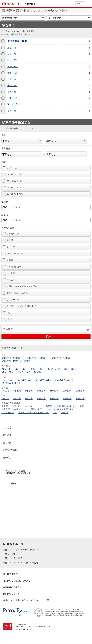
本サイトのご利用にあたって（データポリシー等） (27, 600)
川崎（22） (13, 67)
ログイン (80, 4)
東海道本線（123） (18, 41)
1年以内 (5, 391)
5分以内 (17, 398)
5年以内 (17, 391)
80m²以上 (39, 372)
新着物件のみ (11, 234)
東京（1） (12, 48)
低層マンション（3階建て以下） (20, 286)
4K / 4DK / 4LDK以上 (14, 194)
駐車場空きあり (12, 267)
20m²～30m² (21, 369)
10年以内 (41, 391)
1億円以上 (27, 361)
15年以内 (54, 391)
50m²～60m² (70, 369)
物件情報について (11, 594)
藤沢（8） (12, 92)
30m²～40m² (37, 369)
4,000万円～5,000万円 (37, 358)
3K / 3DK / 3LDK (12, 188)
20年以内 (67, 391)
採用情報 (12, 483)
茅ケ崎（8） (13, 104)
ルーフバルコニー (13, 253)
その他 (7, 457)
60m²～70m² (7, 372)
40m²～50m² (54, 369)
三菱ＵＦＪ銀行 (10, 554)
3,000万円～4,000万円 (12, 358)
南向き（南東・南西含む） (17, 293)
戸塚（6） (12, 79)
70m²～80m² (24, 372)
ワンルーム (10, 168)
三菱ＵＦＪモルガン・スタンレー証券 (21, 563)
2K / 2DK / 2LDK (12, 181)
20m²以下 (6, 369)
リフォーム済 (11, 300)
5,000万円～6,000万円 (62, 358)
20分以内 (67, 398)
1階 (6, 313)
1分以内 (5, 398)
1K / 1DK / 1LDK (12, 174)
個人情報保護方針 (11, 574)
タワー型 (9, 247)
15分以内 (54, 398)
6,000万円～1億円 (10, 361)
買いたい (8, 435)
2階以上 (8, 319)
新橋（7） (12, 54)
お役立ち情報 (10, 450)
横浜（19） (13, 73)
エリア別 (8, 428)
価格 (5, 135)
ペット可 (9, 273)
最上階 (8, 240)
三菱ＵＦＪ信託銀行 (13, 558)
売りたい (8, 443)
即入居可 (9, 280)
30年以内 (80, 391)
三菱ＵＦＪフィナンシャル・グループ (21, 550)
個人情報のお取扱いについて (17, 581)
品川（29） (13, 60)
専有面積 (8, 149)
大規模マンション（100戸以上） (20, 306)
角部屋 (8, 260)
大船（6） (12, 86)
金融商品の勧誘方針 (12, 587)
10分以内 (41, 398)
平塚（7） (12, 111)
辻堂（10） (13, 98)
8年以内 (29, 391)
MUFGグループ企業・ (18, 472)
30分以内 (80, 398)
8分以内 (29, 398)
